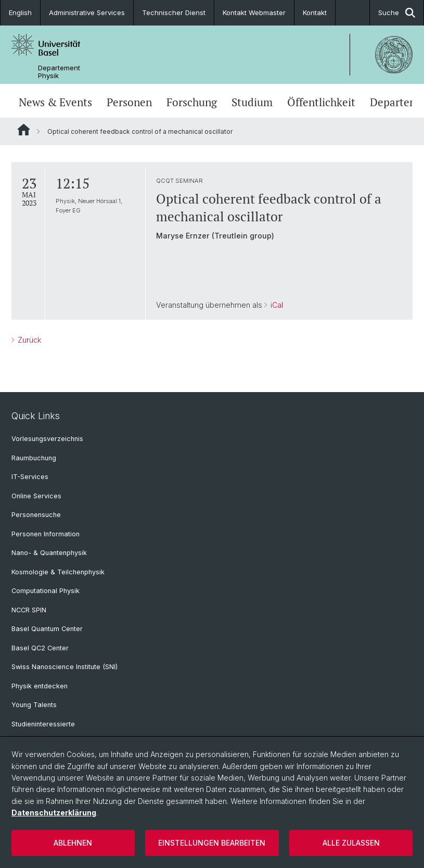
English (20, 12)
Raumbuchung (34, 458)
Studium (252, 102)
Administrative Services (87, 12)
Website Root (24, 130)
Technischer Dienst (174, 12)
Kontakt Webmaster (254, 12)
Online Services (36, 496)
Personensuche (36, 515)
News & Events (55, 102)
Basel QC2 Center (40, 648)
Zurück (28, 340)
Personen (129, 102)
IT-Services (30, 477)
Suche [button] (397, 13)
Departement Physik (59, 72)
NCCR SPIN (29, 610)
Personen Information (46, 534)
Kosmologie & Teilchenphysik (58, 572)
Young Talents (34, 705)
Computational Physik (46, 591)
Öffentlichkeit (321, 102)
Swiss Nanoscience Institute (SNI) (65, 667)
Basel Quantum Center (47, 629)
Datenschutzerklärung (54, 813)
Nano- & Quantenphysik (49, 553)
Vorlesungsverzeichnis (47, 439)
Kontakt (315, 12)
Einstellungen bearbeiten (212, 843)
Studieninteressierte (43, 724)
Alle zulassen (351, 843)
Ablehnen (73, 843)
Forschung (192, 102)
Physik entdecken (40, 686)
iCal (276, 305)
